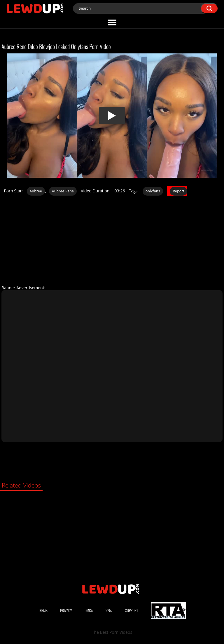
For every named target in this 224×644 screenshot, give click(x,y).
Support (132, 610)
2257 (109, 610)
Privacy (66, 610)
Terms (43, 610)
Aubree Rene (63, 191)
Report (178, 191)
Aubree (36, 191)
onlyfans (153, 191)
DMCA (89, 610)
